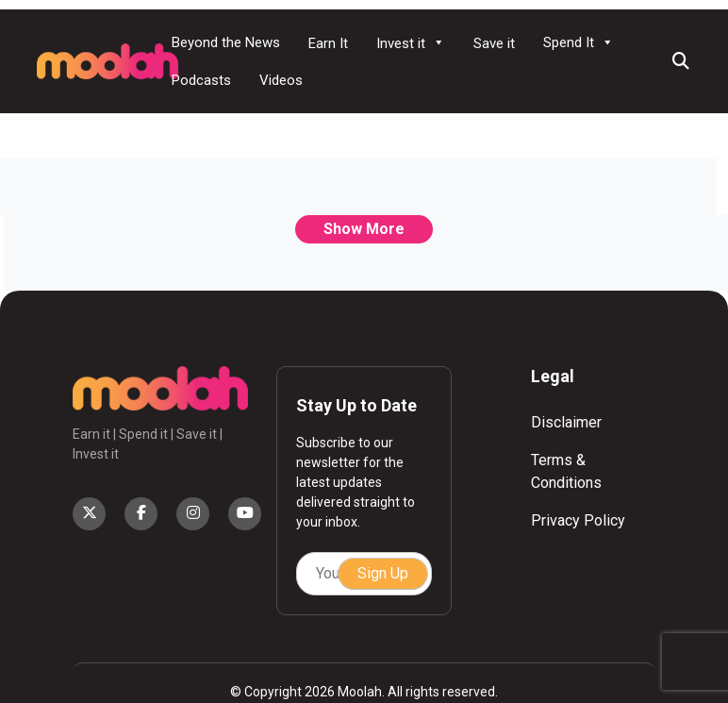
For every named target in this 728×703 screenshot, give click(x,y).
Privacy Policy (578, 520)
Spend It (579, 42)
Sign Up (383, 573)
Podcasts (201, 80)
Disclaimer (566, 422)
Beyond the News (226, 42)
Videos (281, 80)
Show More (364, 229)
